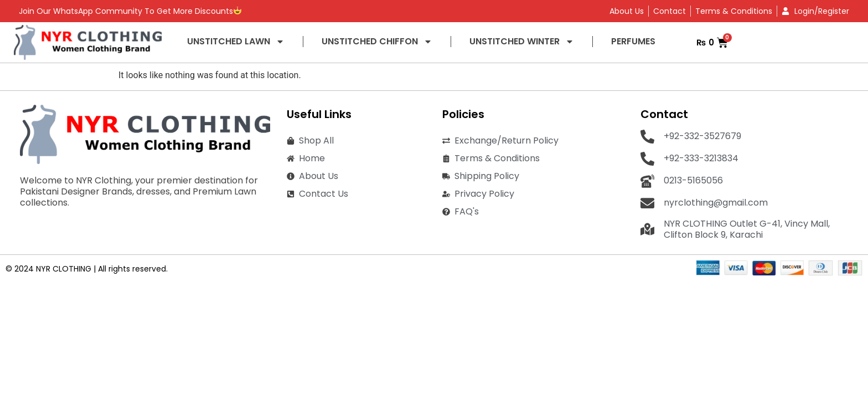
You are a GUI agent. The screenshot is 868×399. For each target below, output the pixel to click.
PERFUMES (633, 41)
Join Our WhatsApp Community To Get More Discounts (130, 11)
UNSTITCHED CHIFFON (377, 42)
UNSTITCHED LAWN (236, 42)
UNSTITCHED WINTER (522, 42)
